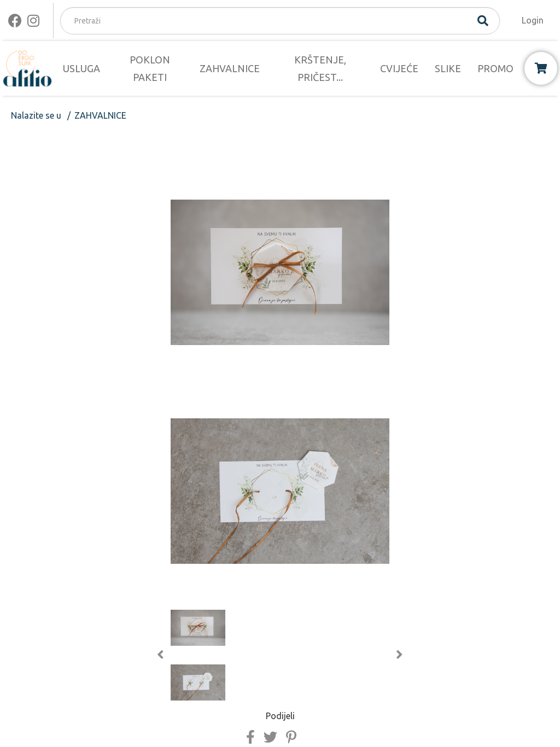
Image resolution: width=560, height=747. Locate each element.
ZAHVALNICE (230, 68)
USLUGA (81, 68)
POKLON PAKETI (150, 68)
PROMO (495, 68)
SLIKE (448, 68)
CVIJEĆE (399, 68)
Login (533, 20)
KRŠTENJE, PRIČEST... (320, 68)
